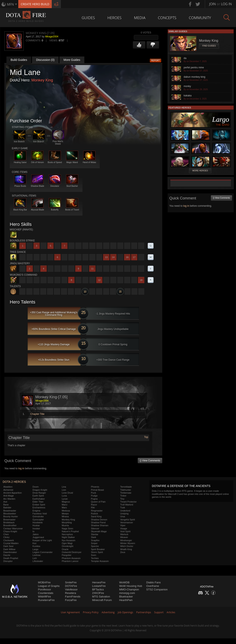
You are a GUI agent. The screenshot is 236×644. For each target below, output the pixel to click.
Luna (64, 496)
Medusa (66, 511)
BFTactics (98, 589)
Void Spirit (125, 531)
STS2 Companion (157, 589)
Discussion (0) (45, 60)
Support (159, 612)
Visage (124, 528)
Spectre (95, 546)
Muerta (65, 525)
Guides (88, 18)
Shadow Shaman (100, 525)
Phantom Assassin (71, 558)
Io (34, 531)
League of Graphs (49, 586)
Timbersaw (126, 493)
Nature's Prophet (70, 531)
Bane (6, 505)
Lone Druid (67, 493)
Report (156, 61)
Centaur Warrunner (13, 528)
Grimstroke (38, 516)
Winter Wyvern (128, 543)
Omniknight (68, 546)
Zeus (123, 552)
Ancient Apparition (13, 493)
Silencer (95, 528)
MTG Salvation (101, 597)
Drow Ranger (39, 493)
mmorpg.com (127, 593)
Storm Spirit (97, 552)
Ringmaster (97, 511)
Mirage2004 (52, 37)
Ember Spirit (39, 505)
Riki (93, 508)
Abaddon (8, 487)
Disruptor (8, 561)
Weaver (124, 537)
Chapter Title (37, 414)
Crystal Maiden (11, 543)
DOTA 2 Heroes (14, 482)
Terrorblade (126, 487)
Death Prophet (11, 558)
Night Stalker (68, 537)
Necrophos (67, 534)
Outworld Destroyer (72, 552)
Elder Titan (38, 502)
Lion (64, 490)
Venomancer (127, 522)
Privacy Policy (91, 612)
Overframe (153, 586)
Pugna (94, 499)
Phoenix (95, 487)
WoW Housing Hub (131, 586)
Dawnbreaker (10, 552)
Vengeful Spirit (127, 520)
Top (146, 437)
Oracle (65, 549)
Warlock (124, 534)
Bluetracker (126, 597)
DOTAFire (71, 586)
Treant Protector (128, 502)
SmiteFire (71, 582)
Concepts (167, 18)
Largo (36, 549)
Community (200, 18)
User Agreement (70, 612)
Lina (64, 487)
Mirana (65, 516)
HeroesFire (99, 582)
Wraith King (126, 549)
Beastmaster (10, 511)
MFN (10, 4)
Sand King (96, 516)
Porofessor (45, 589)
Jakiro (36, 534)
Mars (64, 508)
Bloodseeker (10, 514)
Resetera (71, 593)
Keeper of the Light (42, 540)
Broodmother (10, 525)
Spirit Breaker (98, 549)
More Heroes (200, 171)
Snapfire (95, 540)
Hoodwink (38, 522)
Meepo (65, 514)
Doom (36, 487)
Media (140, 18)
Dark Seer (9, 546)
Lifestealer (38, 561)
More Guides (72, 60)
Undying (124, 514)
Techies (95, 558)
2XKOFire (98, 593)
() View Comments (150, 461)
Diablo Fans (153, 582)
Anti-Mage (9, 496)
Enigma (36, 511)
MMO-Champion (129, 589)
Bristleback (9, 522)
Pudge (94, 496)
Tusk (122, 508)
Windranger (126, 540)
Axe (5, 502)
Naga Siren (67, 528)
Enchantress (39, 508)
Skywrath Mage (99, 531)
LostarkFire (99, 586)
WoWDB (124, 582)
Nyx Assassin (68, 540)
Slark (94, 537)
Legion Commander (43, 552)
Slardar (95, 534)
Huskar (36, 525)
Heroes (114, 18)
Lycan (65, 499)
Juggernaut (38, 537)
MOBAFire (44, 582)
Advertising (108, 612)
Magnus (66, 502)
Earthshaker (39, 499)
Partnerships (144, 612)
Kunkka (36, 546)
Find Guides (209, 46)
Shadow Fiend (98, 522)
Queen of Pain (98, 502)
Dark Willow (9, 549)
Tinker (123, 496)
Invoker (36, 528)
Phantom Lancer (70, 561)
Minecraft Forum (102, 600)
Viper (123, 525)
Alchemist (8, 490)
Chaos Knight (10, 531)
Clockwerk (9, 540)
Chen (6, 534)
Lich (35, 558)
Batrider (7, 508)
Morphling (67, 522)
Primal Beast (97, 490)
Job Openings (125, 612)
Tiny (122, 499)
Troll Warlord (127, 505)
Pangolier (66, 555)
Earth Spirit (38, 496)
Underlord (125, 511)
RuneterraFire (46, 600)
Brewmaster (9, 520)
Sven (94, 555)
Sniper (94, 543)
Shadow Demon (99, 520)
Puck (93, 493)
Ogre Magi (67, 543)
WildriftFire (44, 597)
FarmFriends (73, 597)
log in (21, 468)
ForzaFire (71, 600)
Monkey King (42, 80)
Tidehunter (125, 490)
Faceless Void (40, 514)
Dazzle (7, 555)
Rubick (95, 514)
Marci (65, 505)
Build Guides (19, 60)
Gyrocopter (38, 520)
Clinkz (6, 537)
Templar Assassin (100, 561)
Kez (35, 543)
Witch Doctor (127, 546)
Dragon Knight (40, 490)
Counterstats (46, 593)
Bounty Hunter (11, 516)
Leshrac (37, 555)
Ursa (122, 516)
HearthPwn (126, 600)
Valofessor (71, 589)
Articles (171, 612)
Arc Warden (9, 499)
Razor (94, 505)
